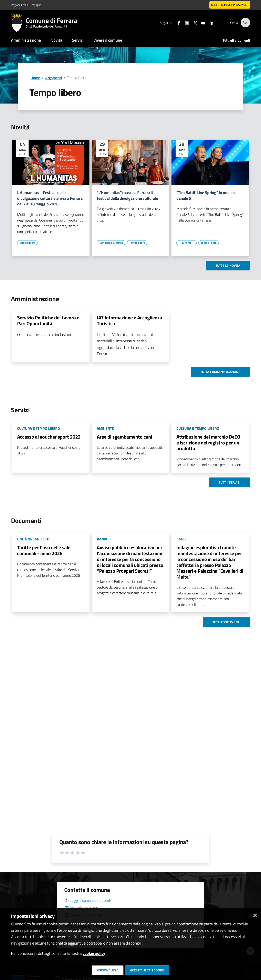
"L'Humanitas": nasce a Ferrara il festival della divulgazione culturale (127, 195)
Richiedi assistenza (81, 908)
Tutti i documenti (226, 622)
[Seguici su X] (193, 23)
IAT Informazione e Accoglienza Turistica (129, 320)
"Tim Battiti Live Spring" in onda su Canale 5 (206, 195)
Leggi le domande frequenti (88, 900)
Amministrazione (26, 40)
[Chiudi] (255, 914)
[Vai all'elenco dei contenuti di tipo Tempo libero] (27, 243)
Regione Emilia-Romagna (26, 5)
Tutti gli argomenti (236, 40)
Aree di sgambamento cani (124, 437)
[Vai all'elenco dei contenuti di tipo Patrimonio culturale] (111, 243)
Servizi (78, 40)
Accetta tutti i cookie (147, 970)
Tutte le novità (228, 266)
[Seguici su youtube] (201, 23)
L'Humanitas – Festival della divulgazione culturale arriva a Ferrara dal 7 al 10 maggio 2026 (50, 198)
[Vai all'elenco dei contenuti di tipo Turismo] (187, 243)
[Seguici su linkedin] (209, 23)
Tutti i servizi (229, 482)
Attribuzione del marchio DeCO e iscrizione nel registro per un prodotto (208, 443)
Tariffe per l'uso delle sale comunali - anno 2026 (44, 550)
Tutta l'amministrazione (220, 372)
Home (35, 78)
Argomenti (54, 78)
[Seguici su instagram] (185, 23)
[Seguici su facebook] (176, 23)
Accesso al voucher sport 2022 (49, 437)
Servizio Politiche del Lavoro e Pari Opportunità (48, 320)
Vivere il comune (108, 40)
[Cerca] (245, 23)
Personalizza (108, 970)
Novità (56, 40)
